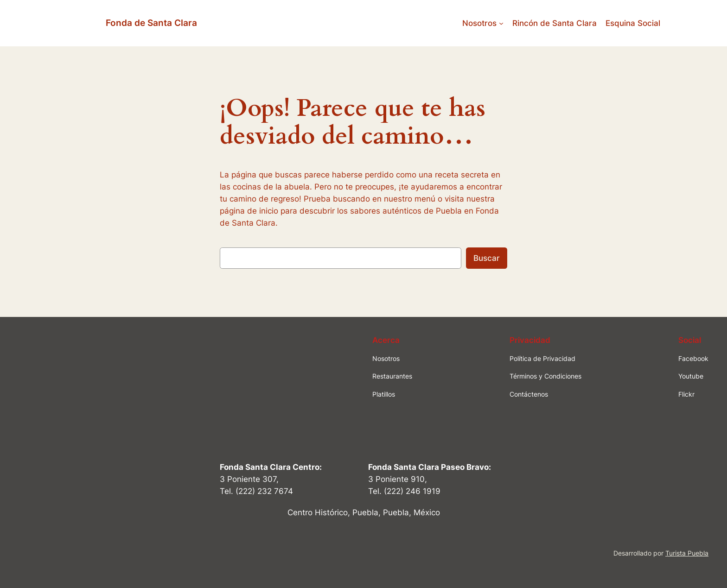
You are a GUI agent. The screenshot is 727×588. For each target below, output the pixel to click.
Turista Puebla (687, 553)
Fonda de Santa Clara (151, 23)
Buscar (487, 258)
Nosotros (479, 23)
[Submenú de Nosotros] (501, 23)
